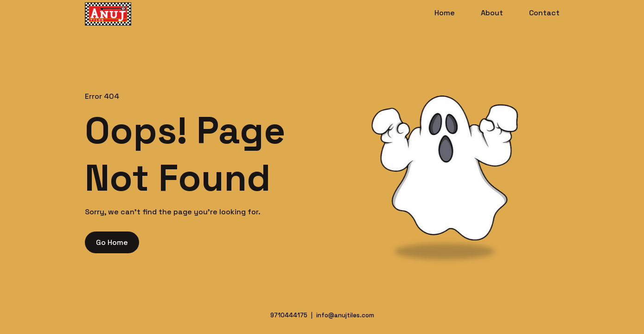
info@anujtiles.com (345, 315)
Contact (544, 13)
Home (445, 13)
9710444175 (289, 315)
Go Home (112, 242)
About (492, 13)
